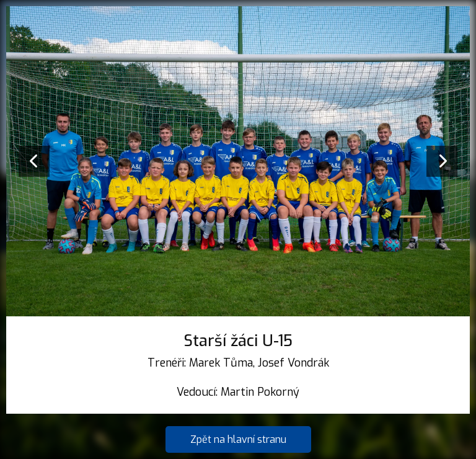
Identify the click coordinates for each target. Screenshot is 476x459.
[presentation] (34, 161)
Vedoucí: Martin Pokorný (238, 392)
